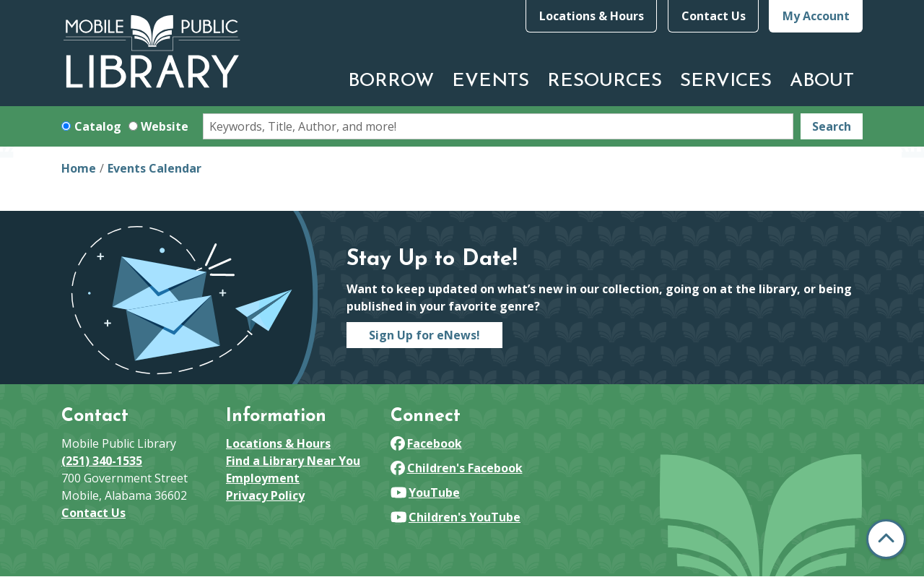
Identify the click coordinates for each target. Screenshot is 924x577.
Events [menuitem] (491, 81)
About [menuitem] (822, 81)
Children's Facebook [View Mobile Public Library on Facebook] (457, 468)
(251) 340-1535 (102, 461)
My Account (816, 16)
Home (79, 168)
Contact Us (714, 16)
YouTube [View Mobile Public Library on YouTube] (425, 493)
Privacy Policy (265, 495)
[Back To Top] (886, 539)
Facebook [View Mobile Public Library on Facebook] (426, 443)
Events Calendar (154, 168)
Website (165, 126)
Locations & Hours (592, 16)
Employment (263, 478)
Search (832, 126)
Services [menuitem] (726, 81)
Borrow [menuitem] (391, 81)
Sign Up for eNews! (424, 335)
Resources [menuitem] (605, 81)
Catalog (98, 126)
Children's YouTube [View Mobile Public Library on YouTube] (456, 517)
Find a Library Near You (293, 461)
